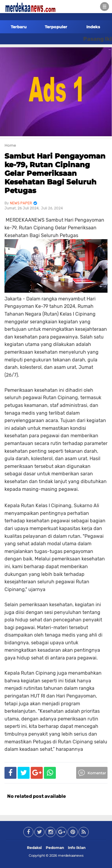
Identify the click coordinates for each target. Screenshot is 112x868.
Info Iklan (77, 848)
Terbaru (19, 27)
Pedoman (55, 848)
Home (10, 145)
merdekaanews (71, 856)
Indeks (93, 27)
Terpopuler (56, 27)
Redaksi (34, 848)
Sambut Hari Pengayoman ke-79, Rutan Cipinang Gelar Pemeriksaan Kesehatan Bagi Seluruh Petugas (55, 173)
